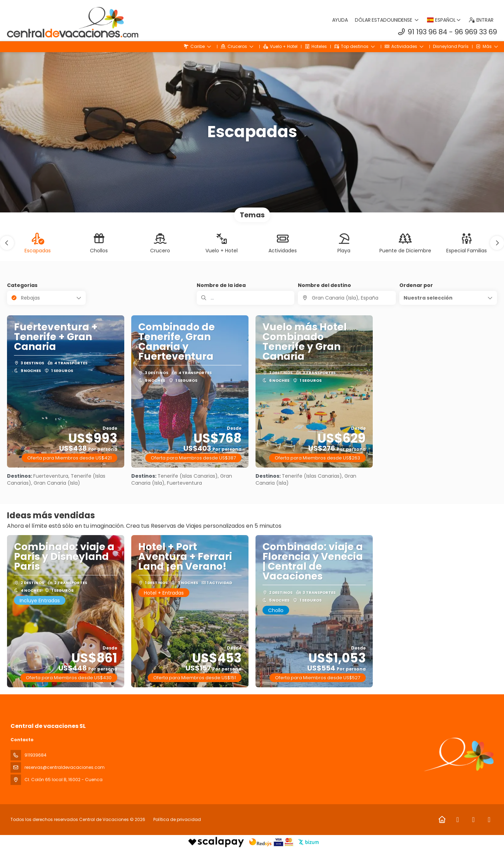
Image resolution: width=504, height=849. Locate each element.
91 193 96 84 (428, 32)
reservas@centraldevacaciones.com (65, 767)
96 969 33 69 (476, 32)
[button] (7, 243)
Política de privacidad (177, 819)
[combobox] (347, 298)
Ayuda (340, 20)
